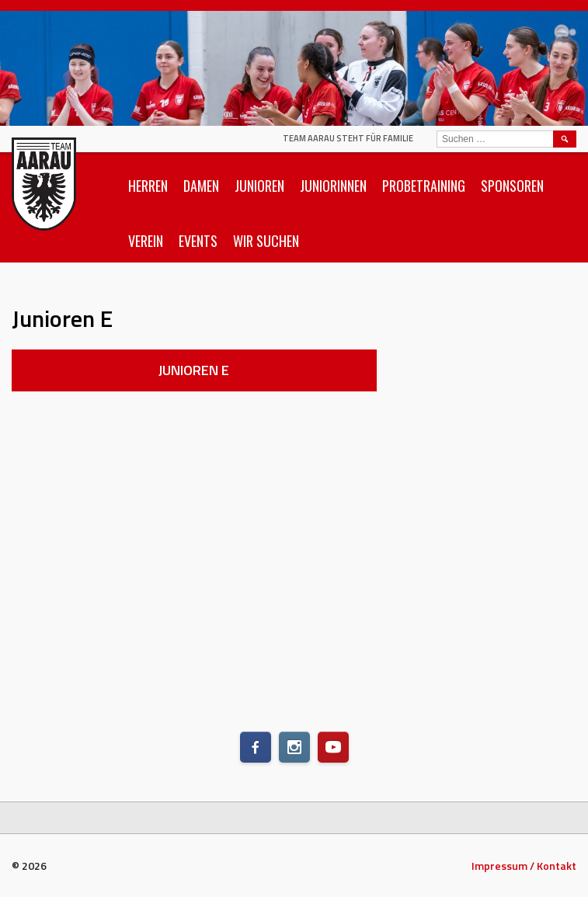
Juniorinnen (333, 186)
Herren (148, 186)
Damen (201, 186)
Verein (146, 241)
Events (198, 241)
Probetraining (424, 186)
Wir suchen (266, 241)
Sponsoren (512, 186)
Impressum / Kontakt (524, 866)
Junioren (259, 186)
